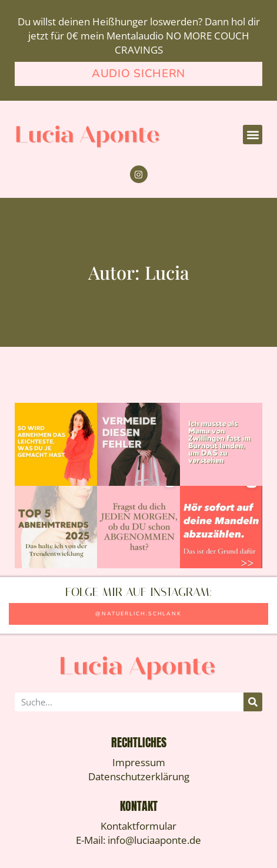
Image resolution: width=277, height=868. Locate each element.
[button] (253, 135)
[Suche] (253, 702)
